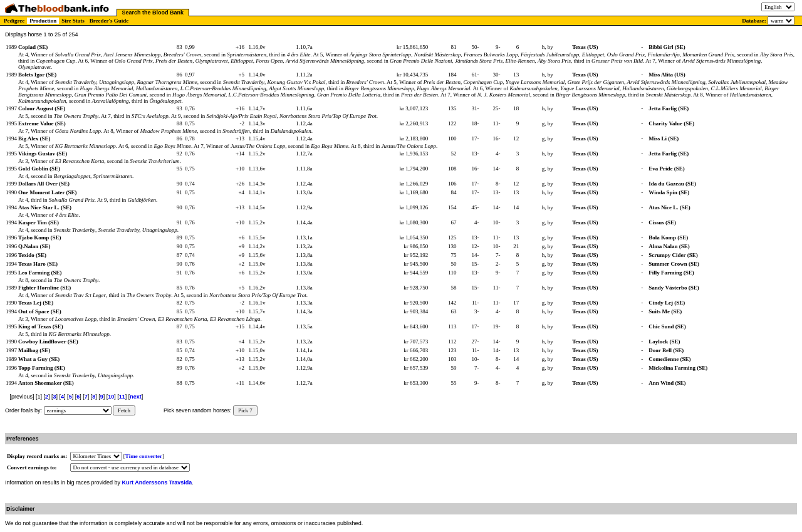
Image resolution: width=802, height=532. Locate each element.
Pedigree (14, 21)
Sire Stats (73, 21)
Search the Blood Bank (153, 13)
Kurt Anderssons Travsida (157, 482)
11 (122, 397)
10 (111, 397)
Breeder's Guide (109, 21)
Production (43, 21)
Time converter (144, 456)
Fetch (124, 410)
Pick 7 (245, 410)
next (136, 397)
